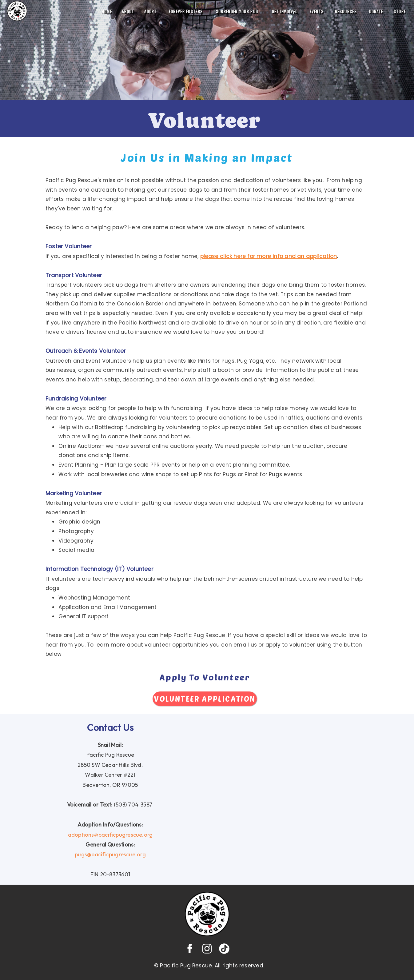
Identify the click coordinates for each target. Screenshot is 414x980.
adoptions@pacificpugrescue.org (110, 835)
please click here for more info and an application (269, 256)
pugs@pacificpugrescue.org (110, 854)
